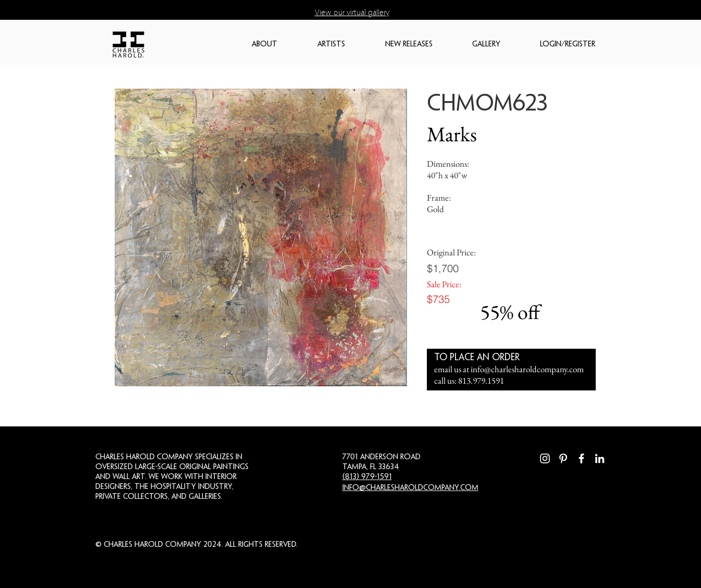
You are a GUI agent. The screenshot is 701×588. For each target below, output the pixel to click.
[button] (279, 45)
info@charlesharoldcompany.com (527, 369)
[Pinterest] (563, 458)
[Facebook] (581, 458)
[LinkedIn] (600, 458)
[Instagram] (545, 458)
